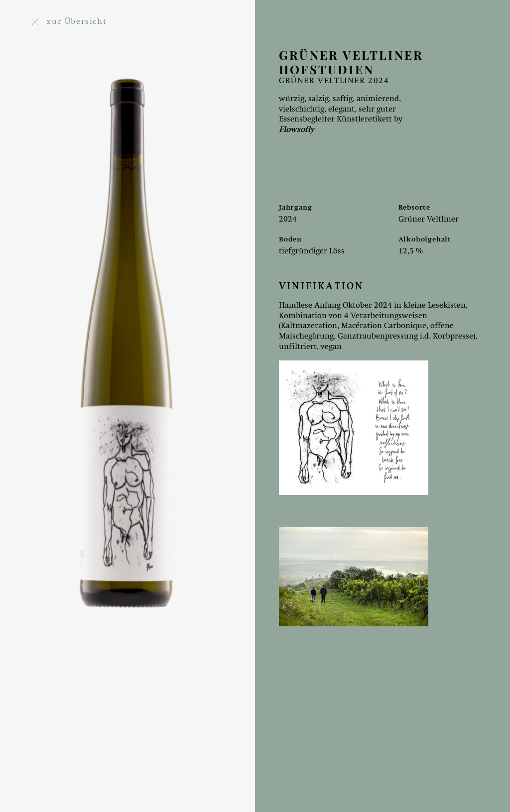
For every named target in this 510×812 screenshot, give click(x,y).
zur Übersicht (69, 22)
